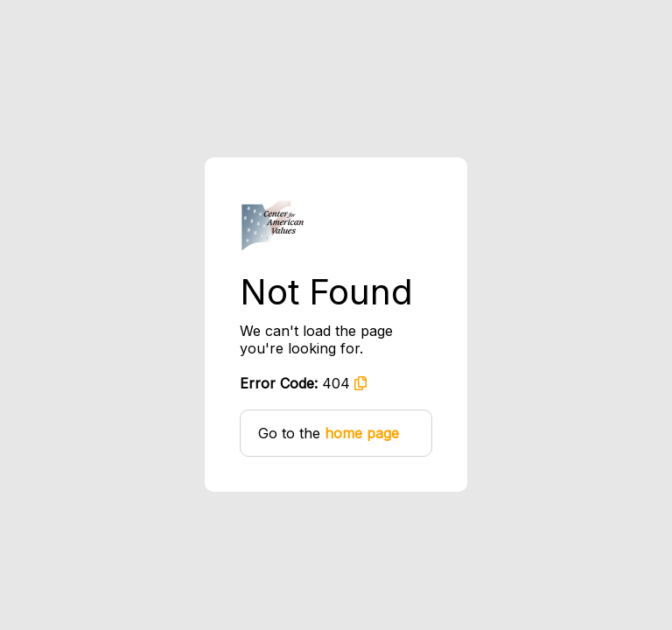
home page (362, 433)
